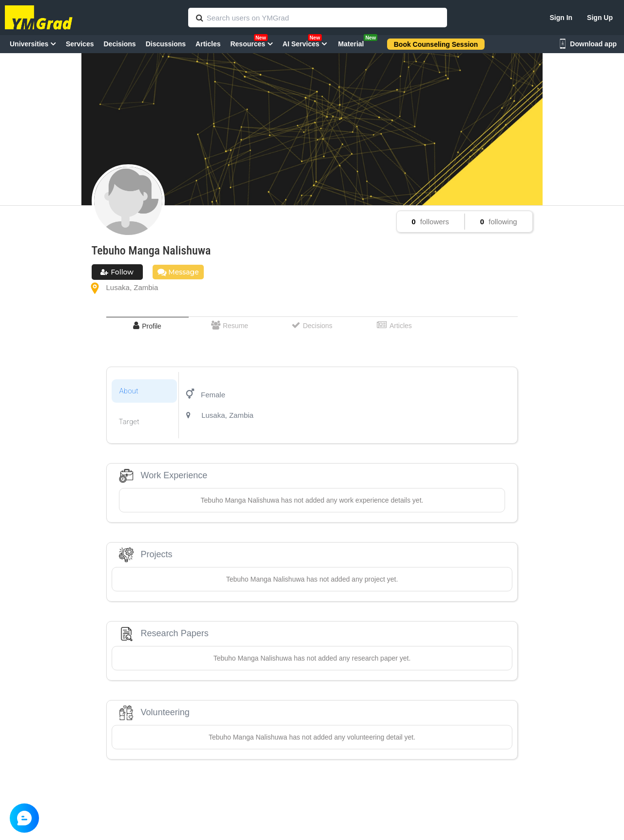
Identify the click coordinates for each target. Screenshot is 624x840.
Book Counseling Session (436, 44)
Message (178, 272)
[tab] (147, 326)
